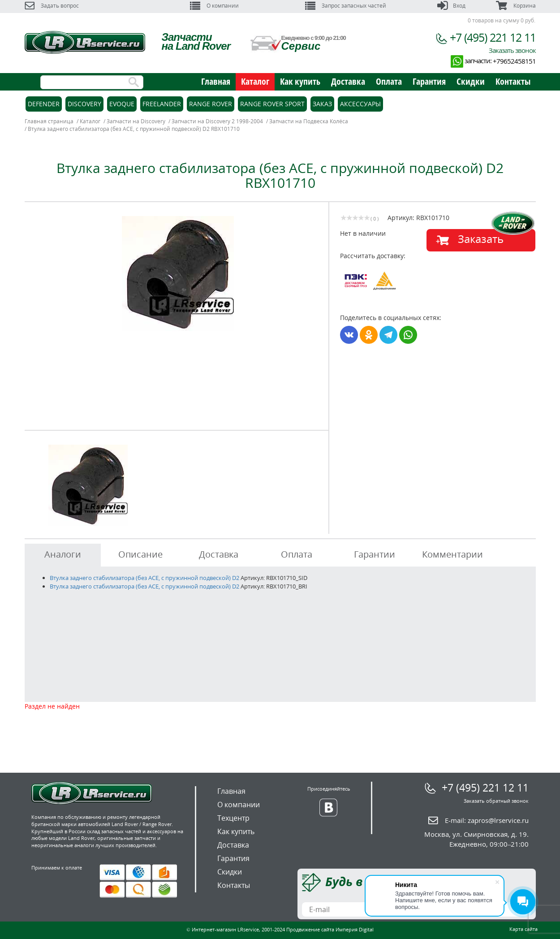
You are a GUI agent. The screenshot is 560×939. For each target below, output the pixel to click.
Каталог (255, 81)
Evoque (122, 104)
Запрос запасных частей (346, 6)
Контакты (513, 81)
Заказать (481, 239)
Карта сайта (523, 929)
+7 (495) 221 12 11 (493, 37)
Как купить (300, 81)
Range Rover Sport (272, 104)
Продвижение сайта (310, 929)
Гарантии (375, 554)
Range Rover (211, 104)
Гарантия (429, 81)
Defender (44, 104)
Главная (216, 81)
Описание (140, 554)
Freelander (162, 104)
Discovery (84, 104)
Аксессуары (360, 104)
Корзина (516, 6)
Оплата (389, 81)
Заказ (322, 104)
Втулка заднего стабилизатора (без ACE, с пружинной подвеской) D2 (144, 578)
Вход (451, 6)
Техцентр (233, 818)
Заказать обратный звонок (496, 801)
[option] (178, 274)
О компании (214, 6)
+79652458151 (514, 61)
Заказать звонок (512, 50)
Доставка (348, 81)
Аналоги (63, 554)
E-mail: (487, 820)
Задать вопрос (52, 6)
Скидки (471, 81)
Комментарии (452, 554)
